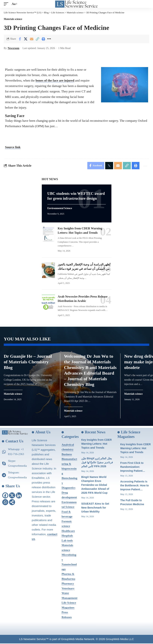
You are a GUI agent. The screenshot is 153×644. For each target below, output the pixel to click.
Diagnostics (68, 488)
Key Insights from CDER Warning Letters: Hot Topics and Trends (97, 444)
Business (67, 455)
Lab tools (67, 541)
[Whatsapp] (5, 503)
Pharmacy (68, 584)
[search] (146, 4)
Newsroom (14, 48)
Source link (13, 147)
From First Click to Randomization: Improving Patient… (133, 467)
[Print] (43, 39)
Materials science (13, 19)
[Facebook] (5, 496)
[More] (49, 39)
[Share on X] (26, 39)
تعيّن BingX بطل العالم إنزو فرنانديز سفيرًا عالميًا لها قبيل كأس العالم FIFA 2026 (97, 463)
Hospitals (67, 536)
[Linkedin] (19, 496)
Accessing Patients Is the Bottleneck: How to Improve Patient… (135, 486)
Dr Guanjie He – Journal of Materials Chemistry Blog (28, 362)
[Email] (32, 39)
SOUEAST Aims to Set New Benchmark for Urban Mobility (95, 508)
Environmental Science (60, 209)
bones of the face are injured (55, 80)
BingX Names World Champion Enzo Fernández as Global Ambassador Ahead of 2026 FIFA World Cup (95, 486)
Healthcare (68, 531)
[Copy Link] (37, 39)
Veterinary (68, 589)
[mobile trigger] (7, 4)
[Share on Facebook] (20, 39)
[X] (12, 496)
